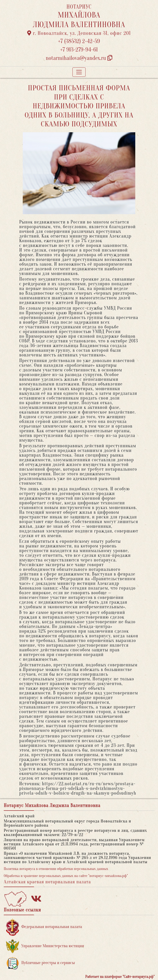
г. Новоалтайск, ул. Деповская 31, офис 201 (79, 33)
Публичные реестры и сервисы (40, 963)
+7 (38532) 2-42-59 (79, 41)
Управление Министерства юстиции (45, 946)
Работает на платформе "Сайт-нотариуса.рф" (120, 977)
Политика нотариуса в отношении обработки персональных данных (56, 869)
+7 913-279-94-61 (79, 50)
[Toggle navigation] (79, 72)
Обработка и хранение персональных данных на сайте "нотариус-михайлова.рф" (66, 876)
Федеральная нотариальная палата (44, 927)
